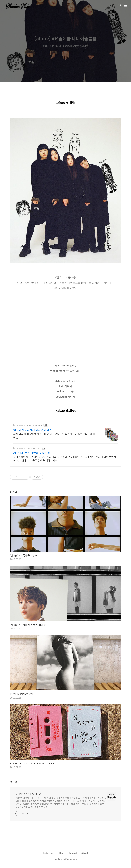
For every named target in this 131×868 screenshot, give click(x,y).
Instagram (49, 853)
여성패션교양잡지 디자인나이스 (33, 430)
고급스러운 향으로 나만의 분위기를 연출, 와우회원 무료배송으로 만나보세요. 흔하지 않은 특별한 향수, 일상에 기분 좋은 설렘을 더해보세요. (65, 459)
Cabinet (73, 853)
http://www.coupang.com (27, 448)
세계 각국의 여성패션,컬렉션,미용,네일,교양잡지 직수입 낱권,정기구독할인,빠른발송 (55, 436)
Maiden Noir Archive (29, 794)
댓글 (13, 782)
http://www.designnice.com (28, 425)
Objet (61, 853)
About (85, 853)
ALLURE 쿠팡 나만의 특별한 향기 (33, 453)
